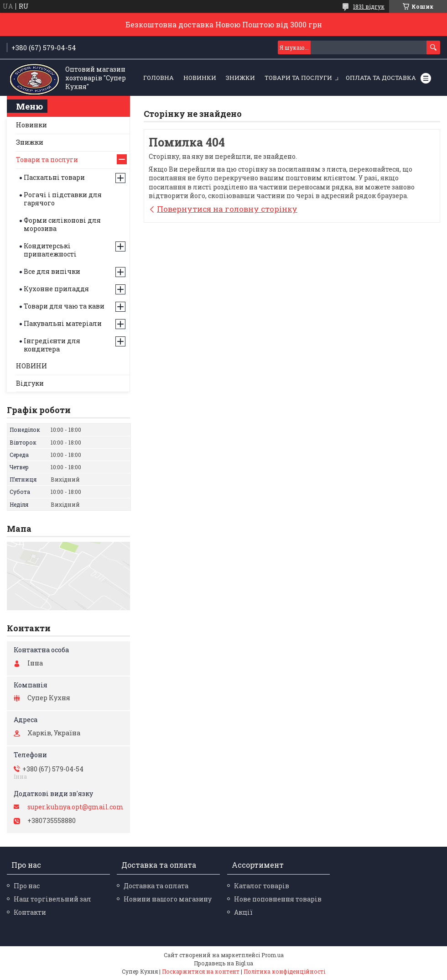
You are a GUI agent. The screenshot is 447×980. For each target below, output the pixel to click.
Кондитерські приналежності (50, 250)
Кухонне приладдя (56, 289)
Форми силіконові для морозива (62, 224)
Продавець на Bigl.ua (223, 963)
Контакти (30, 912)
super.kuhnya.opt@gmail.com (75, 807)
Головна (159, 78)
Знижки (30, 142)
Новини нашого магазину (168, 899)
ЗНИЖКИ (240, 78)
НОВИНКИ (200, 78)
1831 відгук (369, 6)
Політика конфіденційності (284, 971)
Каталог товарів (262, 886)
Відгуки (30, 383)
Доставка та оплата (156, 886)
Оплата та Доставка (381, 78)
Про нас (27, 886)
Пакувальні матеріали (63, 323)
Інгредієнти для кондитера (52, 345)
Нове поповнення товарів (278, 899)
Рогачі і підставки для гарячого (63, 199)
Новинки (31, 125)
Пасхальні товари (54, 177)
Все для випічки (52, 271)
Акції (243, 912)
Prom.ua (273, 955)
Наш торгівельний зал (52, 899)
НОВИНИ (31, 366)
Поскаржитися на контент (201, 971)
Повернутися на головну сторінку (227, 209)
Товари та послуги (298, 78)
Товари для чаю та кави (64, 306)
